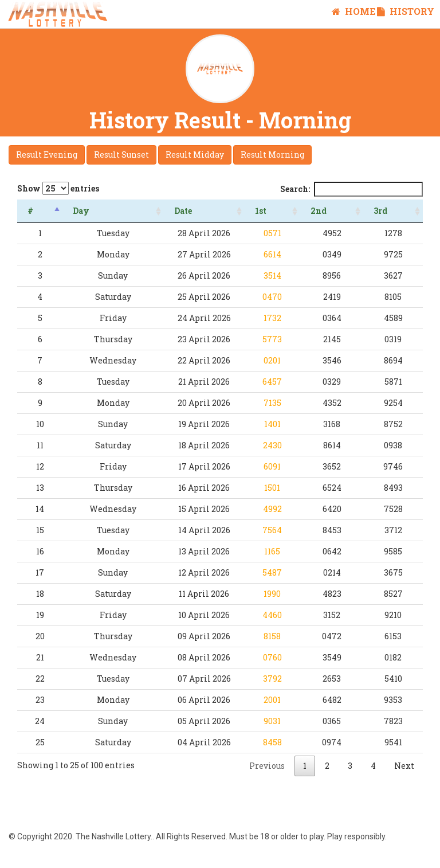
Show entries (58, 188)
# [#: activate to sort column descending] (30, 211)
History (406, 11)
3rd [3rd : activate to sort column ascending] (387, 211)
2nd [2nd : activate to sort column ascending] (333, 211)
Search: (351, 189)
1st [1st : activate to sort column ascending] (281, 211)
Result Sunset (121, 155)
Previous (267, 766)
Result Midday (195, 155)
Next (404, 766)
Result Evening (47, 155)
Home (353, 11)
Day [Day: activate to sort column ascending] (76, 211)
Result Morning (272, 155)
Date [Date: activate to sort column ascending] (166, 211)
